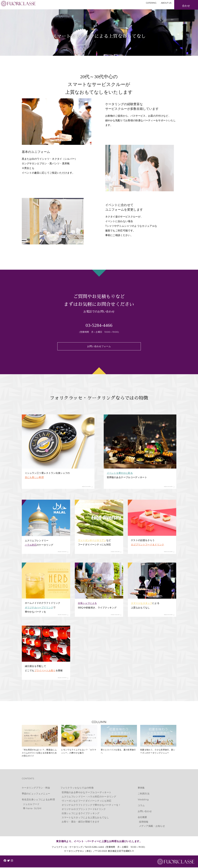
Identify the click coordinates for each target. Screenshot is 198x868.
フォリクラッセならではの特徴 (77, 788)
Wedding (143, 800)
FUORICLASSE (176, 862)
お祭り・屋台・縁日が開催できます (81, 822)
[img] (5, 861)
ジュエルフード (31, 805)
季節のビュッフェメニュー (36, 794)
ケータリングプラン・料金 (36, 788)
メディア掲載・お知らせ (152, 827)
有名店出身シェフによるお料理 (38, 800)
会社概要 (142, 818)
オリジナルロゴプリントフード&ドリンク (84, 810)
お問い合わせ (145, 812)
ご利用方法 (144, 794)
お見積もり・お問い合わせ (179, 10)
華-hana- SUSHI (32, 809)
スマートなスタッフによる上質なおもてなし (85, 818)
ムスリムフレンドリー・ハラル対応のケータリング (89, 797)
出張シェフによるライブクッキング (81, 814)
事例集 (141, 788)
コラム (141, 806)
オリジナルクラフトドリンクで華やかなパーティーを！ (91, 806)
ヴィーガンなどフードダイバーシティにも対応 (87, 801)
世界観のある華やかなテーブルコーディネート (87, 793)
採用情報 (144, 822)
